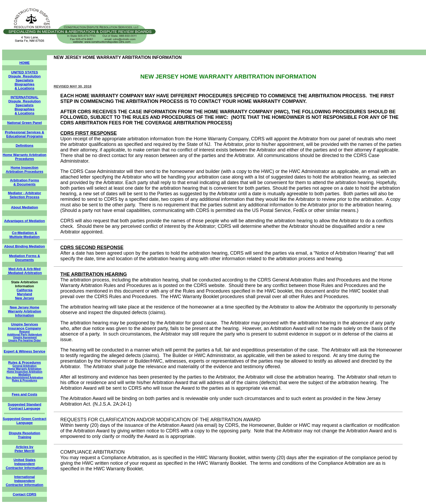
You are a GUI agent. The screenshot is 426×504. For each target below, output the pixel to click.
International (24, 477)
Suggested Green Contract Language (25, 421)
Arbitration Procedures (25, 171)
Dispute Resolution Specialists (24, 78)
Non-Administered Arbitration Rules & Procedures (24, 379)
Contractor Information (25, 468)
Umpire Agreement (25, 338)
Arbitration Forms (25, 180)
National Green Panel (25, 123)
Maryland (25, 294)
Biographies (25, 84)
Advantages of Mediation (25, 221)
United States (25, 460)
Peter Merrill (25, 451)
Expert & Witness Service (25, 351)
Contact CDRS (25, 494)
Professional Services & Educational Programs (24, 134)
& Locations (24, 88)
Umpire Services (25, 324)
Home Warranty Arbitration (25, 369)
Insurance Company (24, 328)
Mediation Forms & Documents (25, 258)
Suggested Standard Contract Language (24, 406)
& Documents (25, 184)
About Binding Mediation (25, 246)
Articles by (24, 447)
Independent (25, 464)
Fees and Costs (24, 394)
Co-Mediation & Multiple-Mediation (24, 235)
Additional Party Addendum (25, 335)
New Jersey (25, 298)
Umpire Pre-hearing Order (25, 340)
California (24, 290)
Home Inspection (25, 168)
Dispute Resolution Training (24, 435)
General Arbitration (25, 366)
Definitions (25, 145)
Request (25, 332)
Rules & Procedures (25, 362)
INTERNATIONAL (25, 97)
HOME (25, 63)
